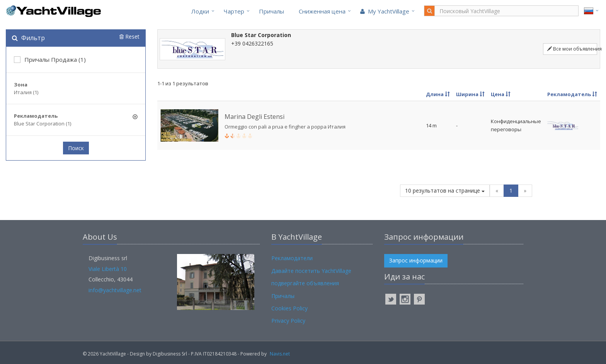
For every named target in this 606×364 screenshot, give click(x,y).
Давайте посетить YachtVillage (311, 271)
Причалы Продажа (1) (50, 59)
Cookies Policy (289, 308)
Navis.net (280, 354)
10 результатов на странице (445, 190)
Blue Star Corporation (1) (43, 124)
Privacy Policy (288, 321)
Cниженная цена (322, 11)
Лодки (200, 11)
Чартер (234, 11)
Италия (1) (26, 92)
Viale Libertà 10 (108, 269)
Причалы (272, 11)
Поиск (76, 148)
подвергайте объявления (305, 283)
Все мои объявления (572, 49)
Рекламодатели (292, 258)
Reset (129, 36)
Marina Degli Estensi (254, 117)
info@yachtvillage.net (115, 290)
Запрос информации (416, 260)
